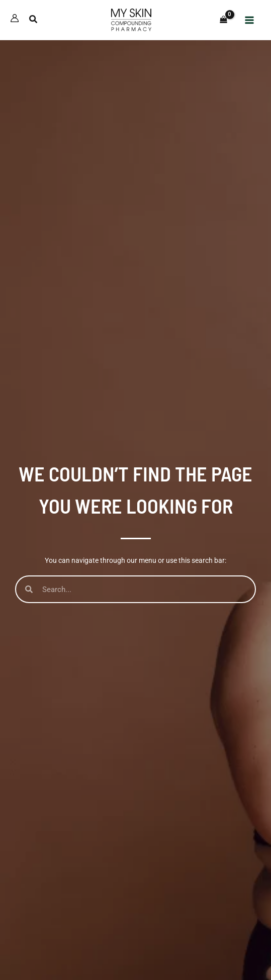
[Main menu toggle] (250, 20)
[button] (34, 20)
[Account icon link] (15, 18)
